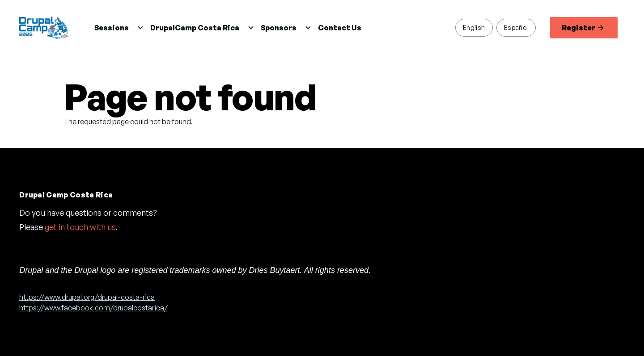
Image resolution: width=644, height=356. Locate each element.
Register (583, 28)
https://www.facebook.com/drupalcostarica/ (93, 308)
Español (516, 27)
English (474, 27)
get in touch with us (80, 227)
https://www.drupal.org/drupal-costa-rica (87, 297)
